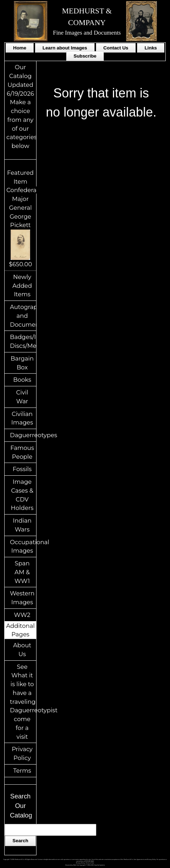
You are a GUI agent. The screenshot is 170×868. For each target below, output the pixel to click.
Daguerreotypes (23, 435)
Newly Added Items (22, 286)
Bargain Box (22, 363)
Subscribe (85, 56)
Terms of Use (90, 863)
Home (20, 48)
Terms (22, 771)
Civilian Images (22, 418)
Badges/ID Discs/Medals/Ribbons (23, 341)
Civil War (22, 397)
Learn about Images (65, 48)
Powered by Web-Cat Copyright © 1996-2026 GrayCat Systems (85, 865)
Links (151, 48)
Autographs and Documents (23, 316)
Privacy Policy (22, 753)
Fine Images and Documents (87, 33)
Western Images (22, 598)
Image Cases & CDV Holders (22, 495)
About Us (22, 650)
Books (22, 380)
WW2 (22, 615)
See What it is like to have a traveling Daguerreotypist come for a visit (23, 702)
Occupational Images (23, 546)
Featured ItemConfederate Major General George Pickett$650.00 (24, 218)
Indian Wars (22, 525)
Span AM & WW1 (22, 572)
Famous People (22, 452)
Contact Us (116, 48)
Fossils (22, 469)
